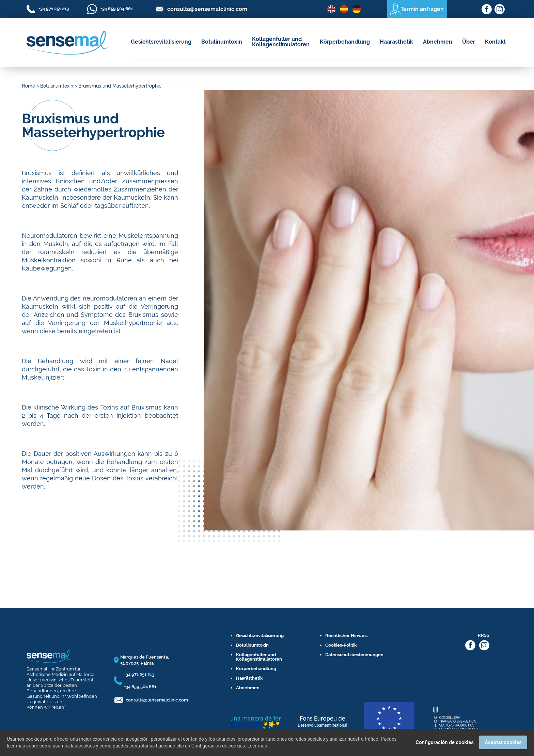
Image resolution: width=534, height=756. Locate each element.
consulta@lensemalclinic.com (157, 700)
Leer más (257, 746)
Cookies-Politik (341, 645)
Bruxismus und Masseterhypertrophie (120, 86)
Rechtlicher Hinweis (346, 636)
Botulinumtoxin (222, 42)
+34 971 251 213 (139, 674)
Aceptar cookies (503, 742)
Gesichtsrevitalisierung (161, 42)
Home (28, 86)
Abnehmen (438, 42)
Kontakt (495, 42)
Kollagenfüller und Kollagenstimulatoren (281, 42)
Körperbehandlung (345, 42)
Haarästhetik (396, 42)
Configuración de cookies (445, 742)
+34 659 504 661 (140, 687)
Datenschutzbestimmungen (354, 655)
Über (469, 42)
